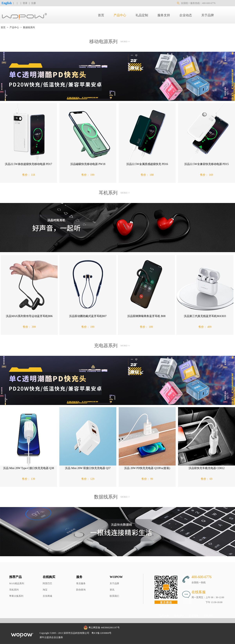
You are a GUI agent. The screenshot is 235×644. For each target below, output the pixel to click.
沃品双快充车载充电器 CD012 (207, 468)
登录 (25, 3)
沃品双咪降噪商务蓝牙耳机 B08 (146, 316)
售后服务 (81, 583)
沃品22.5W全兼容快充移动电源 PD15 (207, 164)
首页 (101, 15)
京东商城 (47, 596)
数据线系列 (29, 27)
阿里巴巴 (47, 583)
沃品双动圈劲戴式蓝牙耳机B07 (88, 316)
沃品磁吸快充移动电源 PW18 (88, 164)
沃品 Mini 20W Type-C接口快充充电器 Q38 (29, 468)
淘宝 (45, 590)
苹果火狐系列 (16, 596)
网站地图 (119, 633)
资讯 (112, 590)
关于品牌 (114, 583)
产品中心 (14, 27)
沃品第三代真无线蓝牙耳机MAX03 (205, 316)
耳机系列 (14, 590)
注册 (33, 3)
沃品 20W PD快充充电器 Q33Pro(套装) (147, 468)
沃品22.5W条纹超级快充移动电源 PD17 (28, 164)
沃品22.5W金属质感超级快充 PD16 (147, 164)
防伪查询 (81, 590)
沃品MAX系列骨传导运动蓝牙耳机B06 (29, 316)
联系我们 (114, 596)
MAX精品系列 (17, 583)
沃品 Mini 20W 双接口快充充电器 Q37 (88, 468)
